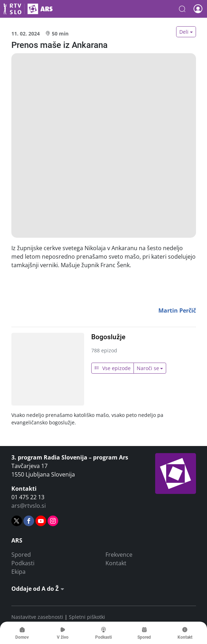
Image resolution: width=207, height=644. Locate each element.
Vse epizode (113, 368)
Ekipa (18, 572)
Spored (21, 555)
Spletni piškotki (87, 617)
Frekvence (119, 555)
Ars (28, 9)
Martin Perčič (177, 310)
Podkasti (23, 563)
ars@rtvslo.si (29, 506)
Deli (184, 32)
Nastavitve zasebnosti (37, 617)
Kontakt (116, 563)
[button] (182, 9)
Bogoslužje (108, 337)
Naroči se (148, 368)
